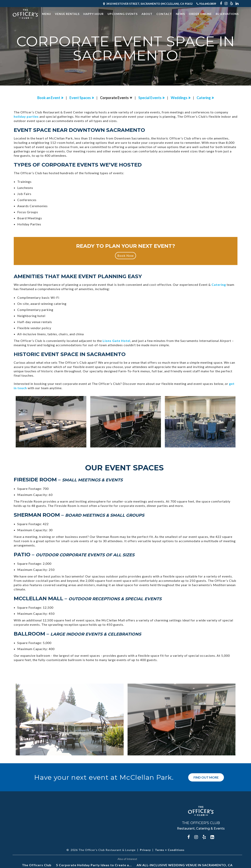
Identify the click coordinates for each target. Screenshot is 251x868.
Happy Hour (94, 14)
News (180, 14)
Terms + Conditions (170, 850)
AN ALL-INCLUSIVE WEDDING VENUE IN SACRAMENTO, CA (185, 865)
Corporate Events (114, 98)
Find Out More (206, 777)
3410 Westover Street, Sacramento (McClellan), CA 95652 (147, 4)
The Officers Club (37, 865)
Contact (164, 14)
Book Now (125, 255)
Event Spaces (80, 98)
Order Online (200, 14)
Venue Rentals (67, 14)
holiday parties (26, 116)
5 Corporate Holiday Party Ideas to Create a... (94, 865)
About (147, 14)
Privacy (145, 850)
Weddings (179, 98)
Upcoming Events (123, 14)
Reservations (227, 14)
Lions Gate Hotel (116, 341)
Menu (47, 14)
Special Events (150, 98)
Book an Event (49, 98)
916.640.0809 (206, 4)
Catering (204, 98)
